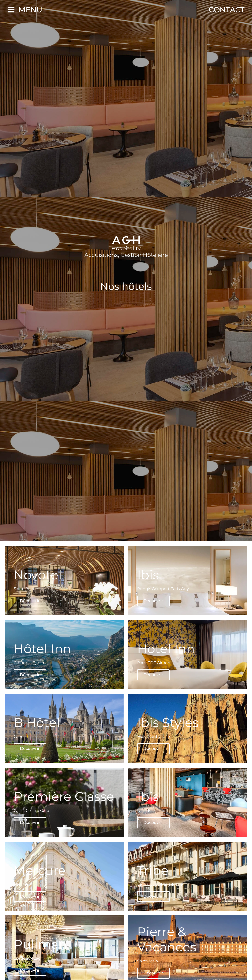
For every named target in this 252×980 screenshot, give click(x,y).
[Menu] (11, 10)
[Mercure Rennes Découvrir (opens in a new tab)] (64, 879)
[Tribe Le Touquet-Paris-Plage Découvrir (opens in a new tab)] (188, 879)
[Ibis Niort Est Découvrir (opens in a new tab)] (188, 802)
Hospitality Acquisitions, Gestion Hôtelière (126, 252)
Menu (30, 10)
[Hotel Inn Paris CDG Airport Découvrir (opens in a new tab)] (188, 654)
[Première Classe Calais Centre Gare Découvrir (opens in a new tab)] (64, 804)
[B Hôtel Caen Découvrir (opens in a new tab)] (64, 728)
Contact (227, 10)
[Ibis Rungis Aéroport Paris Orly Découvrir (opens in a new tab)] (188, 581)
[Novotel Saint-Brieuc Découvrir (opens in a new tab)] (64, 581)
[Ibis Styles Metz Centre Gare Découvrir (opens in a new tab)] (188, 728)
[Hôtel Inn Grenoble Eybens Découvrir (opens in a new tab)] (64, 654)
